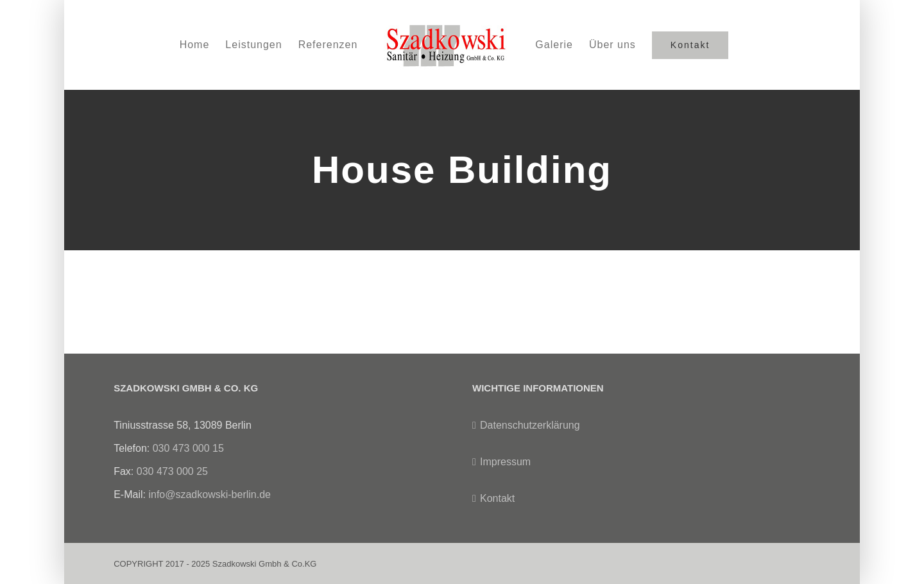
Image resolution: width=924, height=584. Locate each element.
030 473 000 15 (188, 448)
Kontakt (497, 498)
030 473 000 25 (172, 471)
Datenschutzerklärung (530, 425)
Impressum (505, 462)
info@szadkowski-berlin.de (210, 494)
